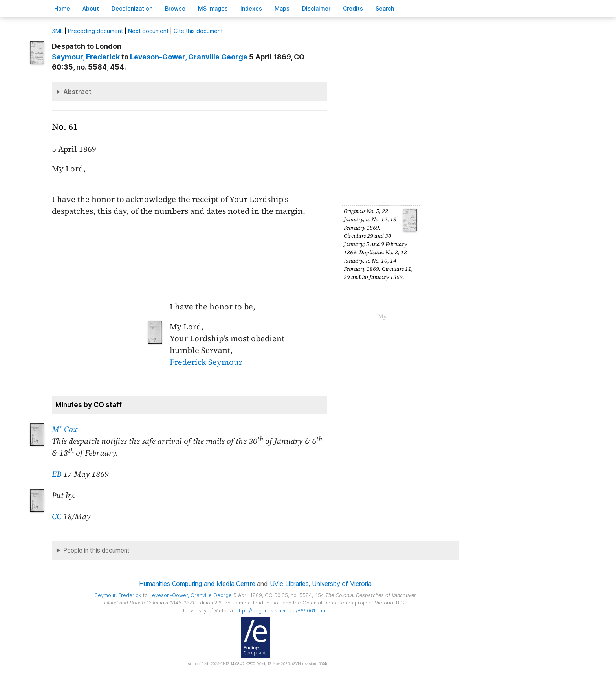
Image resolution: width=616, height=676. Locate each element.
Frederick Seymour (206, 362)
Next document (148, 31)
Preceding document (95, 31)
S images (213, 8)
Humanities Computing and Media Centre (197, 584)
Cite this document (198, 31)
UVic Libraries (289, 584)
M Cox (65, 429)
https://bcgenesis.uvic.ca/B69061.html (281, 611)
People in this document (96, 550)
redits (353, 8)
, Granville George (189, 57)
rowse (175, 8)
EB (57, 474)
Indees (251, 8)
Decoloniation (132, 8)
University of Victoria (342, 584)
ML (57, 31)
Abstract (77, 92)
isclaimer (316, 8)
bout (91, 8)
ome (62, 8)
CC (57, 516)
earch (385, 8)
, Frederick (86, 57)
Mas (282, 8)
